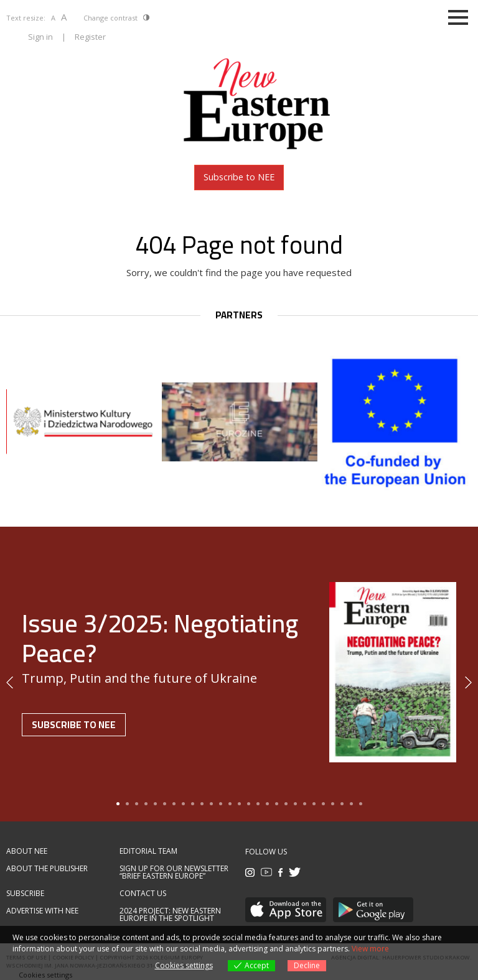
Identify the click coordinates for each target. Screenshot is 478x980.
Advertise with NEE (42, 911)
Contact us (143, 894)
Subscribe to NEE (239, 177)
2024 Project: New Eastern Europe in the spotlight (170, 915)
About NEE (27, 851)
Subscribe (25, 894)
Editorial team (148, 851)
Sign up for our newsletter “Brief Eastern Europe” (174, 872)
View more (370, 949)
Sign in (40, 37)
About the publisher (47, 869)
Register (90, 37)
